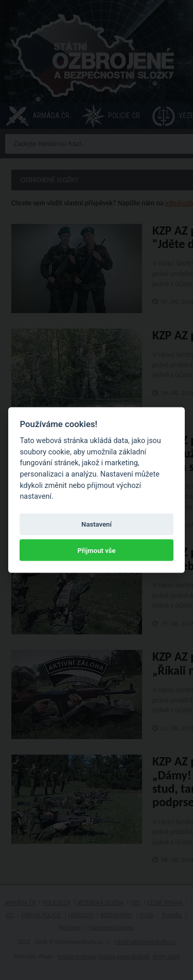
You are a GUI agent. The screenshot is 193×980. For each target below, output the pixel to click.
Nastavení (97, 524)
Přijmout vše (96, 550)
